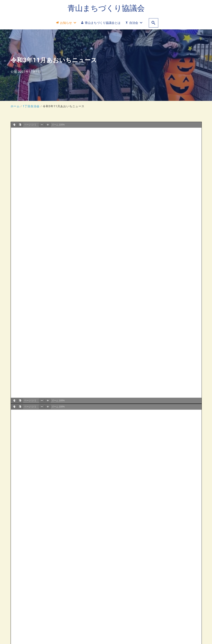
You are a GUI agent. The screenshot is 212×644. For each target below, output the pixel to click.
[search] (154, 23)
